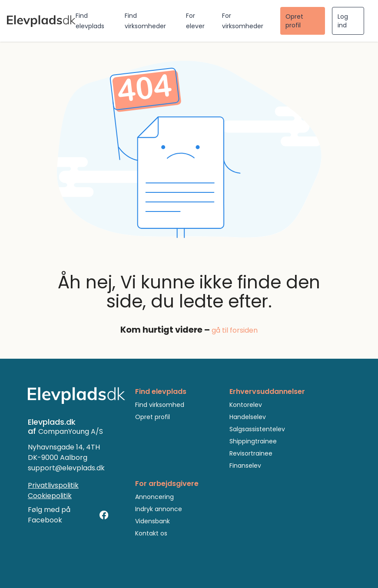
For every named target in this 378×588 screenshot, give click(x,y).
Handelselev (248, 417)
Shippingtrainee (253, 441)
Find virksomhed (160, 405)
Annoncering (154, 497)
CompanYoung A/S (71, 431)
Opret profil (294, 21)
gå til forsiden (235, 330)
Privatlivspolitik (53, 485)
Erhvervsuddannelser (267, 391)
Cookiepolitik (50, 496)
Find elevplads (161, 391)
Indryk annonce (159, 509)
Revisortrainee (251, 453)
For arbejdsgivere (167, 484)
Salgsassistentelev (257, 429)
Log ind (343, 21)
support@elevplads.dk (66, 468)
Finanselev (245, 466)
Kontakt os (151, 533)
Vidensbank (153, 521)
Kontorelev (246, 405)
